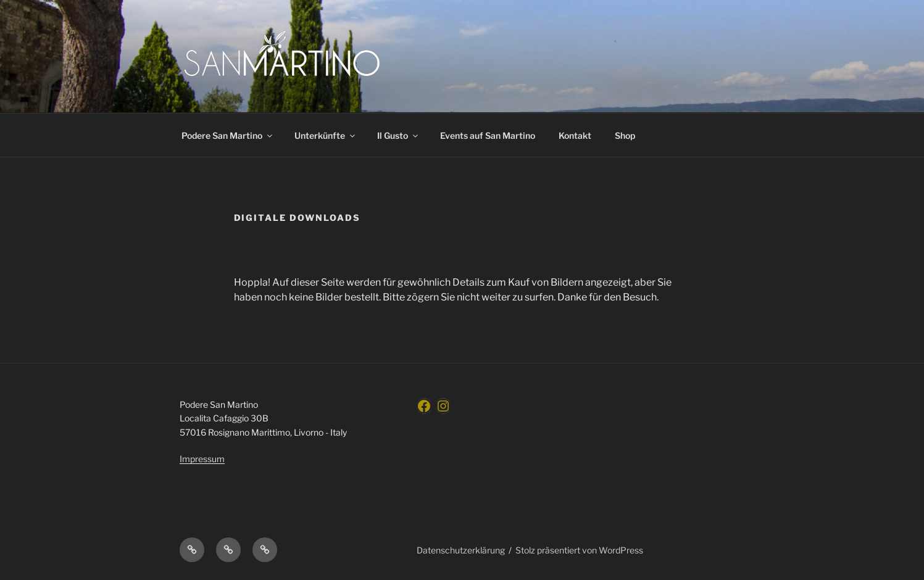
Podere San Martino (228, 135)
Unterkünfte (326, 135)
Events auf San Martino (488, 135)
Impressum (202, 459)
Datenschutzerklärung (461, 550)
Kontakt (575, 135)
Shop (625, 135)
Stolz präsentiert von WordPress (579, 550)
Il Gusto (398, 135)
